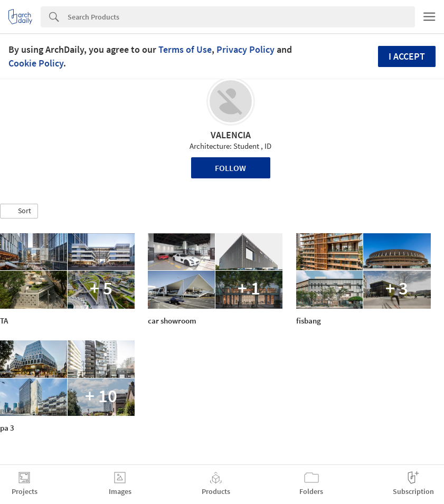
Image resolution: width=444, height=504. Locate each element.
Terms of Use (185, 49)
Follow (230, 168)
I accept (407, 56)
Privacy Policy (245, 49)
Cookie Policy (36, 63)
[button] (19, 211)
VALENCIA (231, 135)
